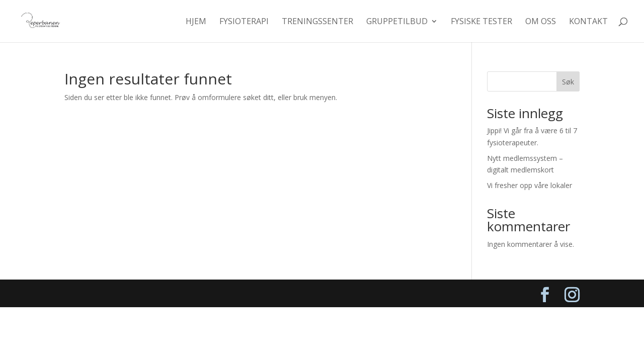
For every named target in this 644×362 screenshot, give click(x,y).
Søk (568, 82)
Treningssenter (317, 22)
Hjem (196, 22)
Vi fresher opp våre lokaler (530, 185)
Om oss (541, 22)
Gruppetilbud (397, 22)
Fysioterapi (244, 22)
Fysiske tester (481, 22)
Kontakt (588, 22)
